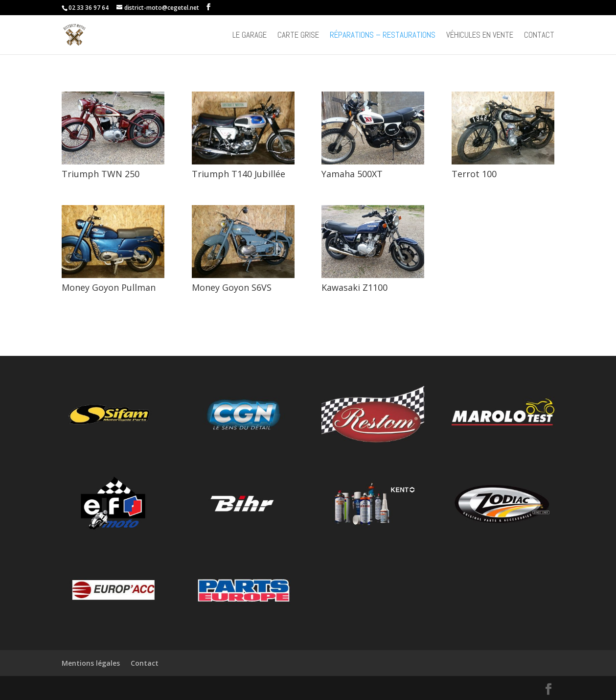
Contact (539, 36)
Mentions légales (91, 663)
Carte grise (298, 36)
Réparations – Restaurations (383, 36)
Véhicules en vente (480, 36)
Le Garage (250, 36)
